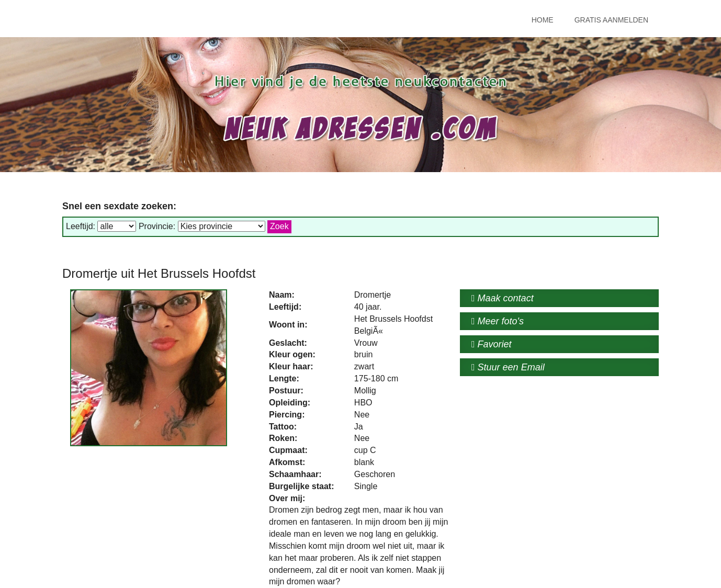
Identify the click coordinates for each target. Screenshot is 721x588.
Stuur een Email (508, 367)
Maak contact (503, 298)
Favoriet (492, 344)
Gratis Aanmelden (611, 20)
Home (543, 20)
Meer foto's (498, 321)
